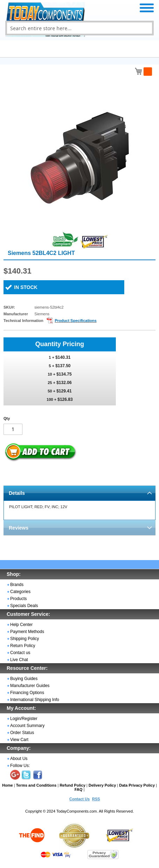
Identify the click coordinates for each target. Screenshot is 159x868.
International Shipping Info (35, 700)
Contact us (20, 653)
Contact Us (79, 799)
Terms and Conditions (36, 785)
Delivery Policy (102, 785)
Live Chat (19, 660)
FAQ (78, 789)
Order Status (22, 733)
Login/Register (24, 719)
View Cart (19, 740)
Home (8, 785)
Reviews (19, 528)
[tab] (79, 493)
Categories (20, 592)
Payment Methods (27, 632)
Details (17, 493)
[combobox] (79, 28)
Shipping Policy (25, 639)
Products (18, 599)
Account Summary (27, 726)
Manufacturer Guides (30, 686)
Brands (17, 585)
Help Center (21, 625)
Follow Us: (20, 766)
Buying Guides (24, 679)
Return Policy (23, 646)
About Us (19, 759)
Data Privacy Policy (137, 785)
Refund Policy (72, 785)
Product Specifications (76, 321)
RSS (96, 799)
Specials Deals (24, 606)
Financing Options (27, 693)
